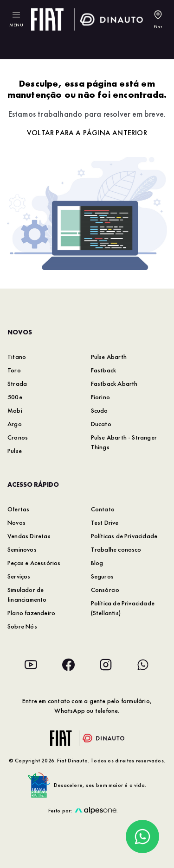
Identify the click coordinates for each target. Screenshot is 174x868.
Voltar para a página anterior (87, 133)
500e (15, 397)
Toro (14, 370)
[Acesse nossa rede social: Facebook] (68, 665)
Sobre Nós (22, 626)
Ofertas (18, 509)
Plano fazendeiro (31, 613)
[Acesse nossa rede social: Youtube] (31, 665)
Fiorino (100, 397)
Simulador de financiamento (27, 594)
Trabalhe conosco (116, 549)
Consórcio (105, 590)
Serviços (19, 576)
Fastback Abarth (114, 384)
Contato (103, 509)
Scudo (100, 410)
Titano (17, 357)
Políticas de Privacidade (124, 536)
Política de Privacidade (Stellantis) (123, 608)
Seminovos (22, 549)
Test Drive (105, 522)
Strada (17, 384)
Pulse (15, 451)
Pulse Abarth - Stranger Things (124, 442)
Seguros (102, 576)
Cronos (18, 437)
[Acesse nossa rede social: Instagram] (106, 665)
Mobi (15, 410)
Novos (16, 522)
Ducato (101, 424)
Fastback (104, 370)
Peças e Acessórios (34, 563)
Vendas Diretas (29, 536)
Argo (15, 424)
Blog (97, 563)
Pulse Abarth (109, 357)
